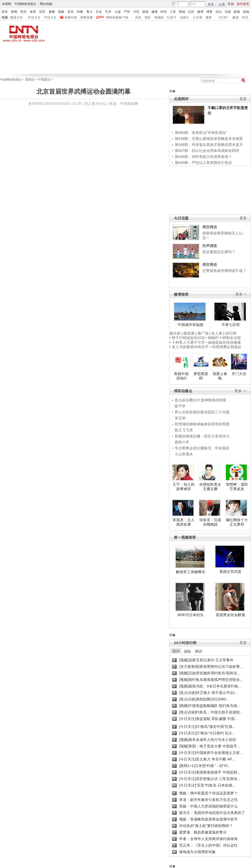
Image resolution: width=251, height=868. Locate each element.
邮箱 (237, 12)
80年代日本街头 (191, 615)
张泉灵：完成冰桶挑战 (210, 522)
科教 (80, 12)
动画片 (185, 17)
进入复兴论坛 (95, 104)
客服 (231, 4)
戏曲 (61, 12)
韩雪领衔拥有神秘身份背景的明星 (202, 424)
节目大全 (50, 17)
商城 (182, 12)
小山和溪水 (184, 454)
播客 (209, 17)
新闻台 (30, 80)
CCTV (223, 17)
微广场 (203, 333)
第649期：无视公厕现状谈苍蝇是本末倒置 (209, 139)
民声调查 (210, 246)
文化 (99, 12)
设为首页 (243, 4)
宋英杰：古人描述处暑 (184, 522)
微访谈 (175, 333)
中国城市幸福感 (190, 325)
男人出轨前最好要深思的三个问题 (202, 412)
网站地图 (46, 4)
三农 (173, 12)
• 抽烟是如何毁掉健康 (223, 342)
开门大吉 (239, 374)
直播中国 (71, 17)
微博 (200, 12)
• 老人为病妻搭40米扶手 (189, 347)
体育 (33, 12)
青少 (89, 12)
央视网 (7, 4)
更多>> (241, 294)
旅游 (145, 12)
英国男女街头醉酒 (230, 615)
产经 (127, 12)
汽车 (136, 12)
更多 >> (241, 391)
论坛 (219, 12)
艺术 (108, 12)
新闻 (14, 12)
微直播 (189, 333)
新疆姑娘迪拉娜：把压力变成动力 (202, 436)
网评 (199, 651)
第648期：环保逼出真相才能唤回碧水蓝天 (209, 145)
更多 (243, 99)
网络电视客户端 (117, 17)
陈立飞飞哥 (184, 430)
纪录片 (172, 17)
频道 (236, 17)
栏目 (245, 17)
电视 (5, 17)
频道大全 (16, 17)
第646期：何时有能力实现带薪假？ (203, 157)
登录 (211, 4)
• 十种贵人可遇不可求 (188, 342)
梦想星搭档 (201, 376)
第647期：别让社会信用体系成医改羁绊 (207, 151)
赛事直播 (87, 17)
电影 (148, 17)
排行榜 (231, 333)
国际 (187, 651)
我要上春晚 (220, 376)
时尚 (164, 12)
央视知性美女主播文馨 (210, 487)
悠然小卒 (182, 442)
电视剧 (159, 17)
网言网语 (210, 227)
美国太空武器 (230, 572)
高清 (138, 17)
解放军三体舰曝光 (191, 572)
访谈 (228, 12)
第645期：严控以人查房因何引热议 (203, 163)
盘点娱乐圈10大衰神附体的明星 (201, 400)
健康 (155, 12)
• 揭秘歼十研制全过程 (223, 338)
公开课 (197, 17)
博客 (209, 12)
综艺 (42, 12)
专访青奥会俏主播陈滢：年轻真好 (202, 448)
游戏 (246, 12)
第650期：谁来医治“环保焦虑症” (201, 133)
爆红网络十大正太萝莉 (237, 522)
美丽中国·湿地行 (182, 376)
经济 (24, 12)
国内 (176, 651)
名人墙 (217, 333)
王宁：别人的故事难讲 (184, 487)
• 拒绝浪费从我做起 (226, 347)
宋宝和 (180, 418)
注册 (222, 4)
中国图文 (44, 80)
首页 (5, 12)
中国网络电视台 (25, 4)
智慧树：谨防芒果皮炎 (237, 487)
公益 (118, 12)
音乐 (71, 12)
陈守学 (180, 406)
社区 (191, 12)
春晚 (52, 12)
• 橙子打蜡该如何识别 (187, 338)
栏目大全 (34, 17)
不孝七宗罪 (231, 325)
